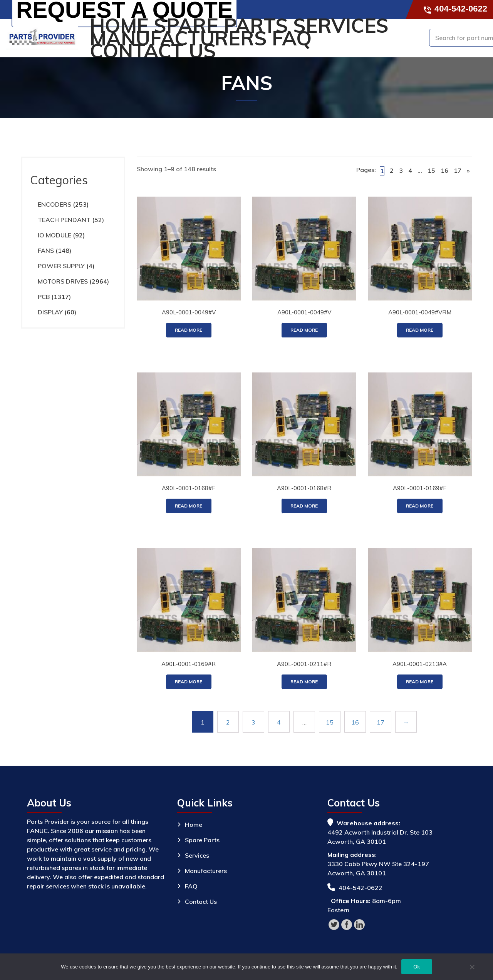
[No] (472, 968)
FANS (46, 250)
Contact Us (153, 51)
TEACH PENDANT (64, 220)
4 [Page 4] (410, 170)
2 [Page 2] (392, 170)
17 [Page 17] (458, 170)
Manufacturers (178, 38)
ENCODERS (54, 204)
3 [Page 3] (401, 170)
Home (119, 26)
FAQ (292, 38)
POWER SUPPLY (61, 266)
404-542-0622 (456, 9)
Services (341, 26)
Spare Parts (221, 26)
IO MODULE (54, 235)
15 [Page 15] (431, 170)
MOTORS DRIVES (63, 281)
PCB (44, 297)
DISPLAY (50, 312)
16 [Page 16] (444, 170)
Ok (417, 967)
